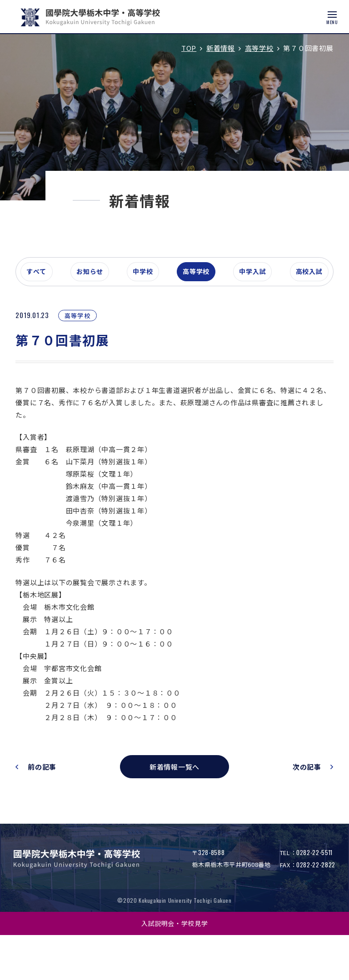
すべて (47, 315)
